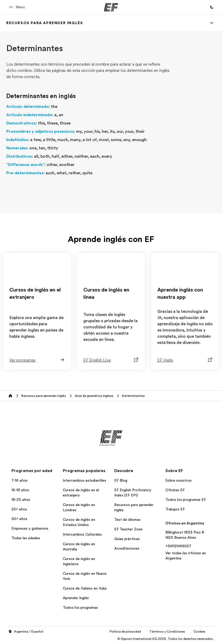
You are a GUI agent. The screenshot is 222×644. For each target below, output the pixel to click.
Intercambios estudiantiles (85, 480)
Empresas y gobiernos (30, 528)
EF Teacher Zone (128, 529)
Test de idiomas (127, 520)
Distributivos (19, 156)
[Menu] (212, 23)
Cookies (199, 632)
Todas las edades (26, 538)
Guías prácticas (127, 539)
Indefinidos (17, 140)
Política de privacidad (125, 632)
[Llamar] (212, 7)
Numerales (17, 148)
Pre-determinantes (25, 173)
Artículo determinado (28, 107)
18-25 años (21, 500)
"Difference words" (25, 165)
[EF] (111, 7)
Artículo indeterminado (29, 115)
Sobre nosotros (179, 480)
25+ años (19, 509)
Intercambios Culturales (82, 534)
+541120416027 (178, 546)
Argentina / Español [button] (26, 632)
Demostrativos (21, 123)
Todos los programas (80, 607)
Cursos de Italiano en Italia (85, 588)
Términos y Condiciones (167, 632)
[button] (18, 7)
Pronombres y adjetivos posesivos (40, 131)
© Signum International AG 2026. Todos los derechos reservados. (166, 639)
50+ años (19, 519)
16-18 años (20, 490)
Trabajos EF (175, 509)
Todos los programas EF (186, 500)
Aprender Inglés (76, 598)
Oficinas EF (175, 490)
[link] (45, 23)
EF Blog (121, 480)
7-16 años (19, 480)
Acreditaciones (127, 548)
